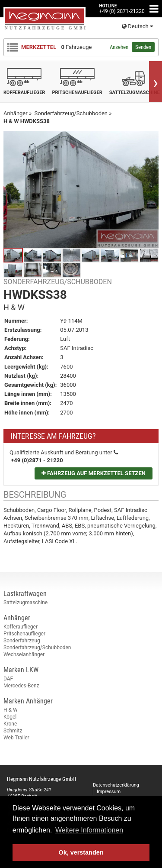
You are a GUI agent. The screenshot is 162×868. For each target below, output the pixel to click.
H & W (11, 710)
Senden (143, 47)
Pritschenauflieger (24, 634)
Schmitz (13, 731)
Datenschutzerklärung (116, 785)
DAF (8, 679)
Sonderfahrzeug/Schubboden (37, 648)
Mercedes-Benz (21, 686)
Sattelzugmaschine (25, 602)
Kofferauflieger (21, 627)
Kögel (10, 717)
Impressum (109, 792)
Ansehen (119, 47)
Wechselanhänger (24, 654)
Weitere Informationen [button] (89, 830)
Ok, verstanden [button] (81, 852)
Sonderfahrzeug (22, 641)
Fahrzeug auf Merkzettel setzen (94, 473)
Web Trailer (16, 738)
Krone (10, 724)
